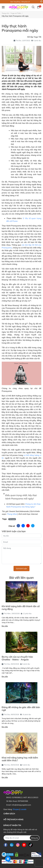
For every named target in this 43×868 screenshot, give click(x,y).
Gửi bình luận (21, 569)
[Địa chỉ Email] (21, 838)
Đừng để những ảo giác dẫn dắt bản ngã (21, 709)
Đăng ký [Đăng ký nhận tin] (35, 838)
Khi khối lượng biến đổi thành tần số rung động (21, 608)
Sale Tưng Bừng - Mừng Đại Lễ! (20, 2)
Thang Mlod (12, 514)
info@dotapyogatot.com (21, 805)
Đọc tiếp (5, 626)
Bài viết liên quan (21, 578)
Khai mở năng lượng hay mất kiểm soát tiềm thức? (20, 759)
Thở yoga (12, 519)
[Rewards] (8, 859)
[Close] (41, 1)
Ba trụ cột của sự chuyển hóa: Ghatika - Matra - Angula (17, 658)
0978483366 (23, 801)
